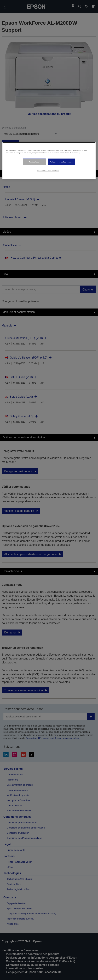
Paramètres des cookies (48, 171)
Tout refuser (34, 162)
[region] (49, 161)
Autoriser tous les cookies (62, 162)
